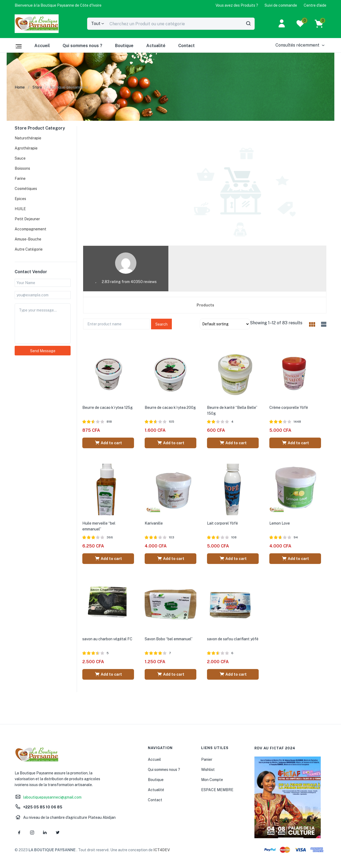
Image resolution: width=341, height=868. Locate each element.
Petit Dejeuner (27, 219)
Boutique (124, 46)
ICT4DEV (162, 850)
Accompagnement (31, 229)
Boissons (22, 168)
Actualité (156, 46)
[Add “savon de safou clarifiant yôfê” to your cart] (233, 674)
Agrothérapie (26, 148)
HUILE (20, 209)
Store (37, 87)
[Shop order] (225, 324)
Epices (20, 199)
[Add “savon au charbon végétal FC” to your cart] (108, 674)
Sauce (20, 158)
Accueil (42, 46)
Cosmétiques (26, 189)
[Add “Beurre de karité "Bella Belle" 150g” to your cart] (233, 443)
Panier (207, 759)
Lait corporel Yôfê (222, 523)
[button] (58, 5)
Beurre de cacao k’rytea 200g (170, 408)
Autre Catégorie (29, 249)
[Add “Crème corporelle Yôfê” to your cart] (295, 443)
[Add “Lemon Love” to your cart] (295, 559)
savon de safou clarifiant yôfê (233, 639)
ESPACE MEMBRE (217, 790)
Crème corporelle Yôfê (289, 408)
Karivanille (154, 523)
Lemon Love (280, 523)
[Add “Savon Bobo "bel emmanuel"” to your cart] (170, 674)
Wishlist (208, 770)
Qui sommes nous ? (82, 46)
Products (205, 305)
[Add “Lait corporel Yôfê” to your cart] (233, 559)
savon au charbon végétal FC (107, 639)
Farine (20, 178)
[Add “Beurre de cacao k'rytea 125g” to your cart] (108, 443)
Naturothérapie (28, 138)
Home (20, 87)
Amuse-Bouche (28, 239)
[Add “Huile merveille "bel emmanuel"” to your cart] (108, 559)
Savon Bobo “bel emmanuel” (169, 639)
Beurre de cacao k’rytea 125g (107, 408)
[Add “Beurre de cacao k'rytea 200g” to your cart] (170, 443)
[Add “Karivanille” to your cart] (170, 559)
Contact (186, 46)
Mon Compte (212, 780)
